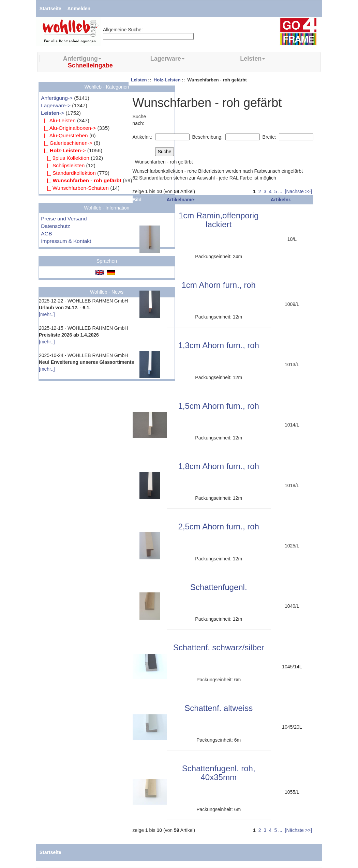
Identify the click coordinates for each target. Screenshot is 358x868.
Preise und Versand (64, 219)
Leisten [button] (252, 59)
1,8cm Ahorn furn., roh (218, 466)
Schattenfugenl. (219, 587)
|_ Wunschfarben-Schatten (75, 188)
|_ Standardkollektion (68, 173)
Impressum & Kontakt (66, 241)
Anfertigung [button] (82, 59)
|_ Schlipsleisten (63, 165)
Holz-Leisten (167, 80)
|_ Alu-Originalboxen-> (68, 128)
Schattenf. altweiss (219, 708)
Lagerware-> (56, 105)
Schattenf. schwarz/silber (219, 647)
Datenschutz (56, 226)
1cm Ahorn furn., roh (218, 285)
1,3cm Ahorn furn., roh (218, 345)
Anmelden (79, 9)
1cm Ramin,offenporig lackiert (219, 220)
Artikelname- (181, 200)
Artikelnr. (281, 200)
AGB (47, 234)
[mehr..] (47, 314)
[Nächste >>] (299, 191)
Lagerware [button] (167, 59)
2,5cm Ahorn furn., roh (218, 526)
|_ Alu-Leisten (58, 120)
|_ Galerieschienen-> (67, 143)
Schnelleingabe (90, 65)
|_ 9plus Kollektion (65, 158)
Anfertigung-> (57, 98)
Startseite (50, 9)
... (280, 191)
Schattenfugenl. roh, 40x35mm (219, 773)
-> (53, 113)
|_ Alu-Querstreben (64, 135)
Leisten (139, 80)
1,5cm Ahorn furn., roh (218, 406)
